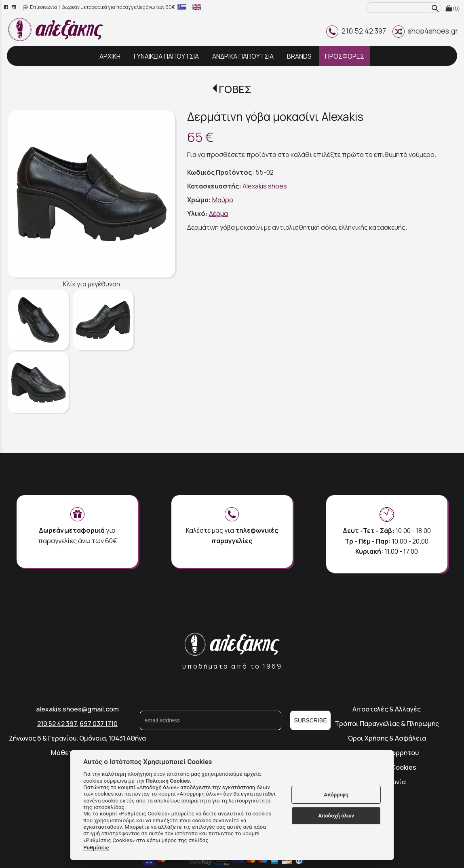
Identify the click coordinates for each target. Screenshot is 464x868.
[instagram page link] (14, 7)
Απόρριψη (336, 795)
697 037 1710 (99, 724)
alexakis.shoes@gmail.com (77, 709)
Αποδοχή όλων (336, 816)
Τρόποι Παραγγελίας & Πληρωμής (387, 724)
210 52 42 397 (356, 31)
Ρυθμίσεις (96, 847)
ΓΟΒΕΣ (235, 89)
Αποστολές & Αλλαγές (387, 709)
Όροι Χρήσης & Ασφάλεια (387, 738)
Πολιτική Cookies (168, 781)
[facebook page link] (7, 7)
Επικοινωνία (40, 7)
